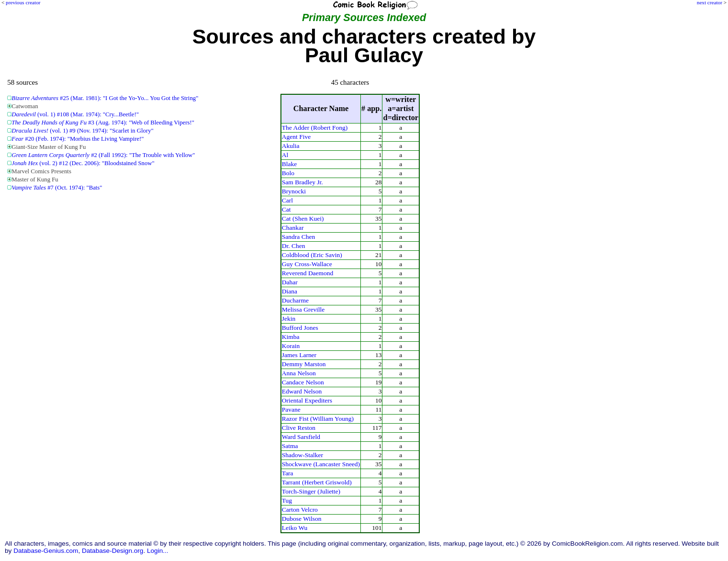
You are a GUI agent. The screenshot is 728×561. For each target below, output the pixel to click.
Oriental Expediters (307, 400)
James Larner (299, 355)
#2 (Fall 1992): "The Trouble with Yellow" (103, 155)
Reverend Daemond (308, 273)
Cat (286, 209)
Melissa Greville (303, 309)
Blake (289, 164)
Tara (288, 473)
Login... (158, 551)
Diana (290, 291)
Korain (291, 346)
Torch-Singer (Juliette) (311, 491)
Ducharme (295, 300)
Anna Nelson (299, 373)
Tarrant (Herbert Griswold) (317, 482)
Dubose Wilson (302, 519)
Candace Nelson (303, 382)
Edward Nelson (302, 391)
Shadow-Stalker (302, 455)
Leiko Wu (295, 528)
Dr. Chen (294, 246)
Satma (290, 446)
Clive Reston (299, 428)
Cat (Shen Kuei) (303, 219)
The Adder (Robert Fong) (315, 128)
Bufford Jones (300, 328)
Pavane (291, 410)
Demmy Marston (304, 364)
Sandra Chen (298, 237)
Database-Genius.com (46, 551)
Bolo (288, 173)
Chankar (293, 228)
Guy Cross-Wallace (307, 264)
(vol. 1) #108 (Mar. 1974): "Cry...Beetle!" (75, 114)
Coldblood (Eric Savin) (312, 255)
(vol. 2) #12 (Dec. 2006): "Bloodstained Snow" (83, 163)
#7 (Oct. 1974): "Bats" (57, 188)
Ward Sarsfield (301, 437)
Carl (287, 200)
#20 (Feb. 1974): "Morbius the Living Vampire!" (78, 139)
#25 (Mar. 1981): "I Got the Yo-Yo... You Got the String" (105, 98)
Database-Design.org (112, 551)
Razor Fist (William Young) (318, 419)
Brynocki (294, 191)
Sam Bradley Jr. (302, 182)
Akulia (291, 146)
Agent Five (296, 137)
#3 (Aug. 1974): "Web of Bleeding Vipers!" (103, 123)
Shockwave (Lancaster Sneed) (321, 464)
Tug (287, 500)
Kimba (291, 337)
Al (285, 155)
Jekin (289, 319)
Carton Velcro (300, 510)
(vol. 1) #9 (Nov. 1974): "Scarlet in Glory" (82, 131)
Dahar (290, 282)
